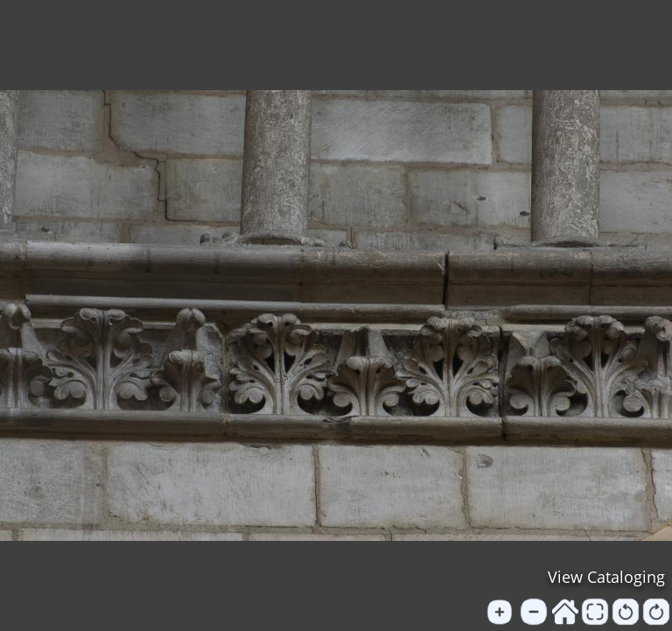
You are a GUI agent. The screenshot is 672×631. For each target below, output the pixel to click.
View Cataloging (606, 577)
